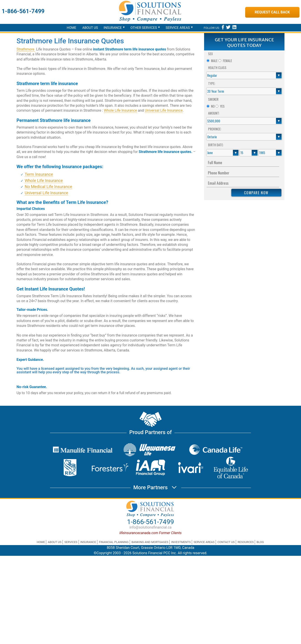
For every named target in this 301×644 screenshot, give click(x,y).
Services (71, 542)
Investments (181, 542)
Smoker (213, 99)
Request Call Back (272, 12)
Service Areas (178, 28)
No (213, 106)
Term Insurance (39, 174)
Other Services (144, 28)
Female (227, 61)
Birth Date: (216, 145)
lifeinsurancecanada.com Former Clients (151, 533)
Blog (260, 542)
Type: (212, 83)
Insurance (113, 28)
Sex (210, 54)
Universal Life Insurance (164, 110)
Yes (222, 106)
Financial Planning (114, 542)
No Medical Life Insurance (48, 187)
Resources (246, 542)
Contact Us (226, 542)
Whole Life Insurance (120, 110)
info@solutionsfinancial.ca (151, 527)
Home (72, 28)
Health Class (217, 68)
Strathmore (26, 49)
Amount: (214, 113)
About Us (90, 28)
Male (214, 61)
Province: (215, 129)
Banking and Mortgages (150, 542)
